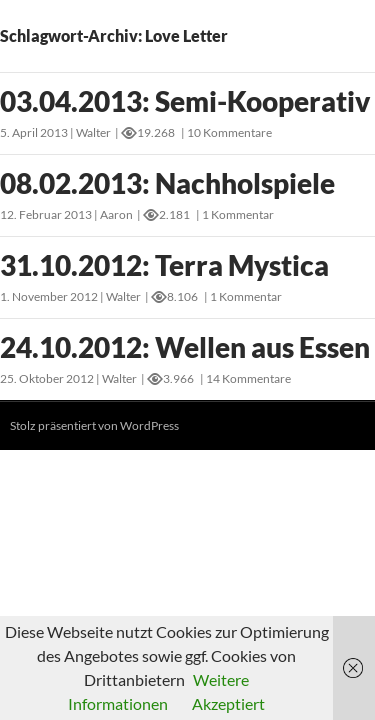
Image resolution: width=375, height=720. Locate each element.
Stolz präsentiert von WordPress (94, 425)
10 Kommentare (229, 132)
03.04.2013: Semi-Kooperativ (185, 101)
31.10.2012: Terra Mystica (164, 265)
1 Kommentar (238, 214)
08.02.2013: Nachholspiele (167, 183)
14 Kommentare (248, 378)
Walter (93, 132)
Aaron (116, 214)
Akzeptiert (228, 703)
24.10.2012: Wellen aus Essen (185, 347)
